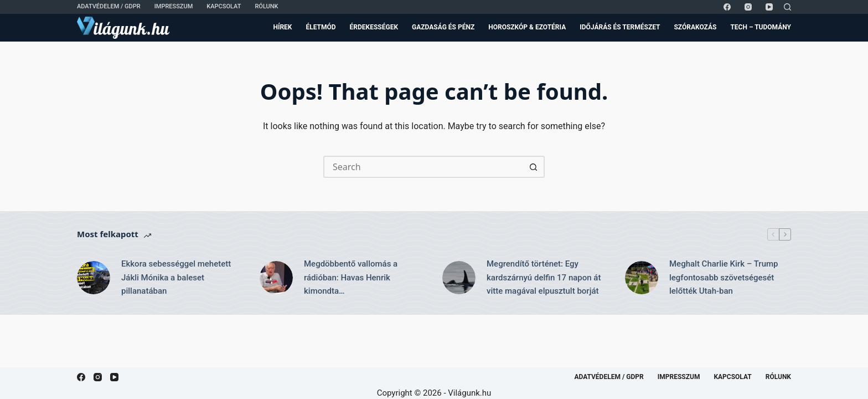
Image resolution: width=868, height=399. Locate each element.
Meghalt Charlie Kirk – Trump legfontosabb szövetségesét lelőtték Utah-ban (724, 278)
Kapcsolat (224, 6)
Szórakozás (695, 27)
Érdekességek (374, 27)
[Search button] (534, 167)
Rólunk (266, 6)
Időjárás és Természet (620, 27)
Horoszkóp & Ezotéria (527, 27)
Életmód (321, 27)
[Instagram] (748, 7)
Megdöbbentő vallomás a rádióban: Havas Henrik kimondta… (351, 278)
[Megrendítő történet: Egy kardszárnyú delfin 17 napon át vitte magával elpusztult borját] (459, 278)
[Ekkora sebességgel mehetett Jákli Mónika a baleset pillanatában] (94, 278)
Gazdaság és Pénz (443, 27)
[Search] (787, 7)
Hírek (282, 27)
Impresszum (174, 6)
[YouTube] (769, 7)
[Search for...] (423, 167)
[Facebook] (727, 7)
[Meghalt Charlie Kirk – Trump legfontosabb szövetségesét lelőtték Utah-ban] (642, 278)
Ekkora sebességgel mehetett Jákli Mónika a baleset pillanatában (176, 278)
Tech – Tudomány (761, 27)
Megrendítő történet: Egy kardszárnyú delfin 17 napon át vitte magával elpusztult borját (544, 278)
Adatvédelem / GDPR (109, 6)
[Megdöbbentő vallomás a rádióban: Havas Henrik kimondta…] (276, 278)
